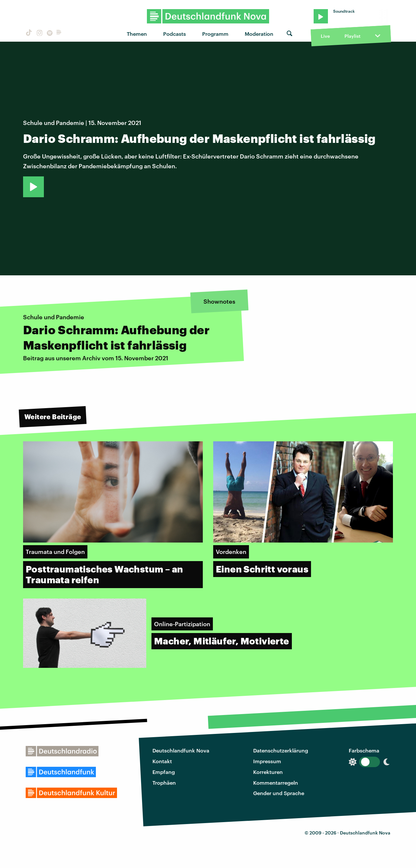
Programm (215, 34)
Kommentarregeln (276, 783)
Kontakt (162, 761)
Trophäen (164, 783)
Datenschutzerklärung (281, 750)
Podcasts (175, 34)
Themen (137, 34)
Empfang (164, 772)
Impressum (267, 761)
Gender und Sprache (279, 793)
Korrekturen (268, 772)
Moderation (259, 34)
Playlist (352, 36)
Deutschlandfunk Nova (181, 750)
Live (325, 36)
